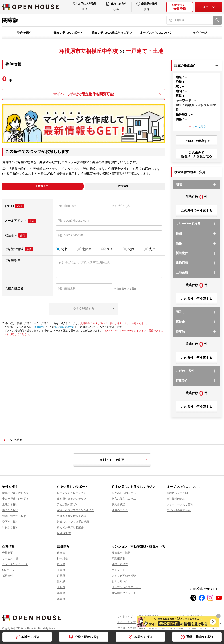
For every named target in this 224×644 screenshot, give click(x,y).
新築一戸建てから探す (16, 493)
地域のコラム (120, 510)
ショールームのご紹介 (180, 504)
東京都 (61, 553)
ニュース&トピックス (15, 564)
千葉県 (61, 570)
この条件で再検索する (196, 211)
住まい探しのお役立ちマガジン (112, 33)
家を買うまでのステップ (72, 499)
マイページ (200, 33)
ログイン (208, 7)
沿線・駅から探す (87, 637)
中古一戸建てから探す (16, 499)
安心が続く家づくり (69, 504)
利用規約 (40, 327)
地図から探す (143, 637)
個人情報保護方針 (66, 327)
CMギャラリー (11, 570)
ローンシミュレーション (72, 493)
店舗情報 (63, 546)
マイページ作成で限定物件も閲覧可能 (83, 94)
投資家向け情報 (121, 553)
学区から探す (10, 522)
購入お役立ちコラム (124, 499)
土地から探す (10, 504)
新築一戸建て (120, 564)
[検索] (217, 20)
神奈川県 (62, 558)
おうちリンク (120, 582)
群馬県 (61, 576)
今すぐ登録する (83, 309)
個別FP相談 (64, 533)
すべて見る (199, 126)
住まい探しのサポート (68, 33)
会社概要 (8, 553)
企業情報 (8, 546)
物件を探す (24, 33)
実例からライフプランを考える (76, 510)
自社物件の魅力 (176, 499)
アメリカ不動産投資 (124, 576)
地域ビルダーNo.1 (177, 493)
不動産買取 (118, 558)
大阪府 (61, 587)
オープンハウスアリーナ (126, 587)
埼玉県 (61, 564)
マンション (118, 570)
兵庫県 (61, 593)
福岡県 (61, 599)
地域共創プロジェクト (125, 593)
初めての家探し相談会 (70, 528)
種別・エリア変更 (124, 460)
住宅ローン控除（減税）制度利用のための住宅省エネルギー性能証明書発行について (168, 628)
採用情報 (8, 576)
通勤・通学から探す (200, 637)
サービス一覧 (10, 558)
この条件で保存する (196, 141)
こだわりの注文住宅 (179, 510)
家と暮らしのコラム (124, 493)
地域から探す (30, 637)
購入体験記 (118, 504)
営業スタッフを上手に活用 (73, 522)
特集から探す (10, 528)
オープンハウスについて (156, 33)
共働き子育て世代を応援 (72, 516)
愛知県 (61, 582)
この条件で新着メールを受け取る (196, 154)
